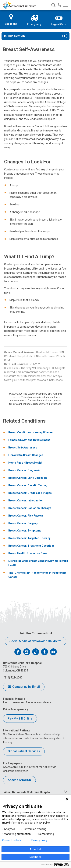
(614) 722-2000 (13, 678)
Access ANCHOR (19, 780)
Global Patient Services (24, 751)
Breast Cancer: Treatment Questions (31, 546)
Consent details (12, 840)
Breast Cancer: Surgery (23, 523)
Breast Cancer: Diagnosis (24, 470)
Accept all (36, 849)
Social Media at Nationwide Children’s (35, 641)
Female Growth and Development (29, 440)
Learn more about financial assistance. (27, 702)
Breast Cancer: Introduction (26, 500)
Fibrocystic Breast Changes (26, 455)
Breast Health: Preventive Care (28, 553)
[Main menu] (66, 5)
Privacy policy (39, 840)
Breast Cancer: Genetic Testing (28, 485)
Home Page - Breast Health (25, 463)
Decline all (35, 857)
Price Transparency (16, 709)
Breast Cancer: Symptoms (25, 531)
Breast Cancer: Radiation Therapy (30, 508)
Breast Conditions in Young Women (30, 432)
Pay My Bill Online (20, 718)
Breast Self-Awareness (23, 448)
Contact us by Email (24, 687)
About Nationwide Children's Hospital (27, 792)
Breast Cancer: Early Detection (28, 478)
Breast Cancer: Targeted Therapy (29, 538)
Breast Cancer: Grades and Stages (30, 493)
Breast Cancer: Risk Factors (26, 516)
